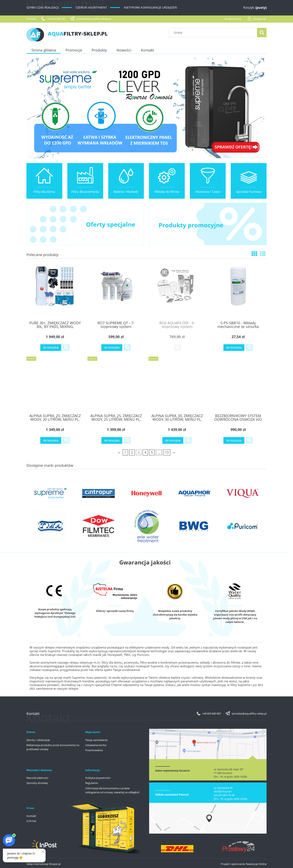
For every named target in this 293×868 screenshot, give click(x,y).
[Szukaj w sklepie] (214, 33)
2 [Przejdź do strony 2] (132, 452)
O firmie (31, 821)
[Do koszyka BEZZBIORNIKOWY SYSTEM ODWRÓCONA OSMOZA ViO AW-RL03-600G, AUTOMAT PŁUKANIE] (234, 440)
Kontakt (31, 816)
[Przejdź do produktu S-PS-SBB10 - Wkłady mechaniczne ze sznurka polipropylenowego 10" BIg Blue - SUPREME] (238, 292)
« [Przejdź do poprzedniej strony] (119, 452)
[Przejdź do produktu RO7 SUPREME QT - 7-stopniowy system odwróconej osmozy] (116, 292)
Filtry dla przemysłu (85, 192)
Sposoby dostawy (37, 783)
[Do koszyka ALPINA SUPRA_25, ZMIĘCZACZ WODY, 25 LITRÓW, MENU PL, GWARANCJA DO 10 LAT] (112, 440)
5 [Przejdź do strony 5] (152, 452)
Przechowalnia (94, 750)
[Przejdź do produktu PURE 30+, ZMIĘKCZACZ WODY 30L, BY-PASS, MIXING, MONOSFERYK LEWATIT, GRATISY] (55, 292)
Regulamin (92, 783)
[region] (146, 108)
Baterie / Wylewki (126, 192)
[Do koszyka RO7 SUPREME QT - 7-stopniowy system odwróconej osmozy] (112, 348)
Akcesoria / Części (208, 192)
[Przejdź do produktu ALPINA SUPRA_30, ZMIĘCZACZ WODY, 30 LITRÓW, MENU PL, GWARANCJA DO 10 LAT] (177, 385)
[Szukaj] (262, 33)
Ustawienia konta (96, 745)
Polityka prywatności (98, 778)
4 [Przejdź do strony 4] (145, 452)
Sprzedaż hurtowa (249, 192)
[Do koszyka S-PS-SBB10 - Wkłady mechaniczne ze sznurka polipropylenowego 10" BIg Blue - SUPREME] (234, 348)
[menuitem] (44, 50)
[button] (66, 347)
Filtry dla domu (44, 192)
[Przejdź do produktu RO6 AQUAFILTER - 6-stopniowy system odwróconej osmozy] (177, 292)
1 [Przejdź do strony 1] (125, 452)
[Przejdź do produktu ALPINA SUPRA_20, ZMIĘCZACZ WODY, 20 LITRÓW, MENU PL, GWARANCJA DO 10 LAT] (55, 385)
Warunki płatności (37, 778)
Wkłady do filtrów (167, 192)
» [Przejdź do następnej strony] (174, 452)
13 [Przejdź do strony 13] (167, 452)
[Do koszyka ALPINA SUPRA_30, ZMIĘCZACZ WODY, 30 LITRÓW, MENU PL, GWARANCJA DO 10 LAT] (173, 440)
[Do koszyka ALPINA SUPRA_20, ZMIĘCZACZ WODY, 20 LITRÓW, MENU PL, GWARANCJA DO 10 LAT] (51, 440)
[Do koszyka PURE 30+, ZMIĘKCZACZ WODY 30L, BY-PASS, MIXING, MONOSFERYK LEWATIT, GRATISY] (51, 348)
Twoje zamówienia (96, 740)
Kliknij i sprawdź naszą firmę (115, 611)
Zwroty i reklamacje (38, 740)
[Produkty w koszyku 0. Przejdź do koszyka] (250, 8)
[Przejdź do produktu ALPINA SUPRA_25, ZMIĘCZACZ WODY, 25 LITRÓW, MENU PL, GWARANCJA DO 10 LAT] (116, 385)
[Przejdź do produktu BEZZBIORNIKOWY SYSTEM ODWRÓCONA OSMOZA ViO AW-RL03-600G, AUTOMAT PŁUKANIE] (238, 385)
